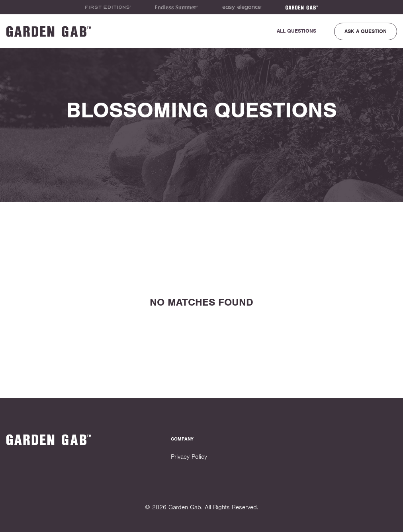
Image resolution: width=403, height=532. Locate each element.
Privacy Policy (189, 457)
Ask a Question (366, 31)
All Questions (296, 31)
